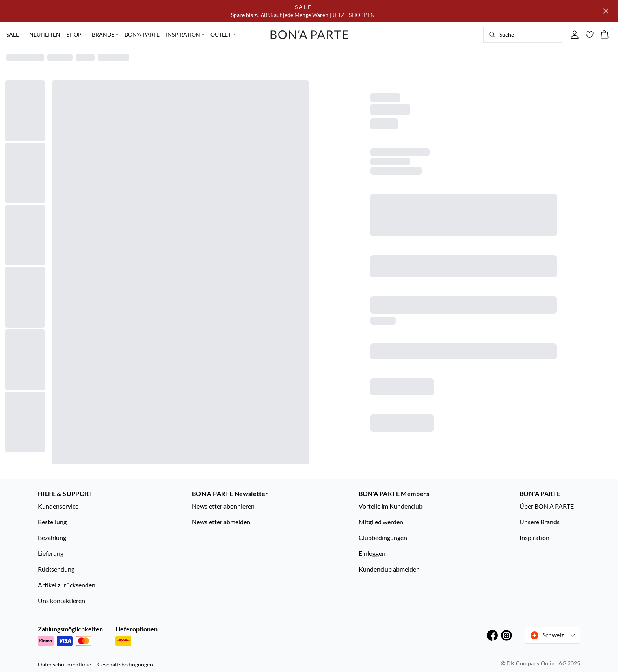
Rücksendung (56, 569)
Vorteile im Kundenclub (391, 506)
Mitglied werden (381, 522)
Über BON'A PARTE (547, 506)
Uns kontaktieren (61, 601)
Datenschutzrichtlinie (64, 664)
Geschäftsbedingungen (125, 664)
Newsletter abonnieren (223, 506)
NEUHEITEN (45, 34)
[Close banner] (606, 11)
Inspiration (534, 537)
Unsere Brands (540, 522)
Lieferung (51, 553)
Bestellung (52, 522)
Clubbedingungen (383, 537)
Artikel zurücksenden (67, 585)
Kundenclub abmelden (389, 569)
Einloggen (372, 553)
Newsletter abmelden (221, 522)
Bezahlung (52, 537)
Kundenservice (58, 506)
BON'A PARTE (142, 34)
